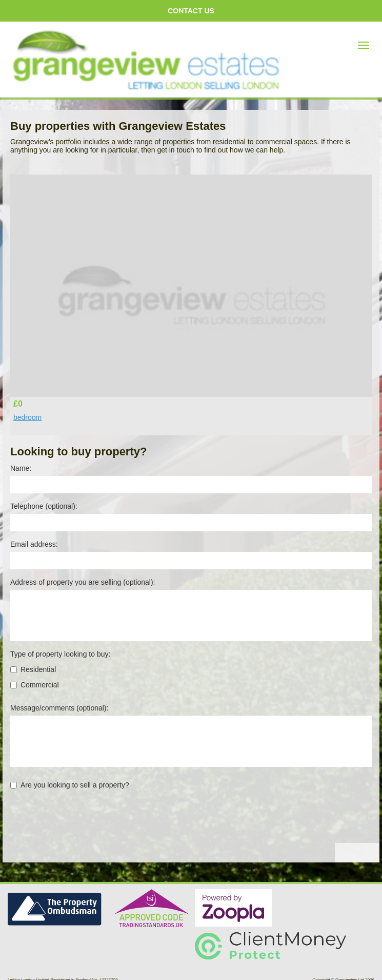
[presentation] (88, 823)
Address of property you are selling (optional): (83, 582)
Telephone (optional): (44, 506)
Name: (21, 468)
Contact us (191, 11)
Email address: (34, 544)
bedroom (27, 417)
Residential (33, 669)
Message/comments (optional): (59, 708)
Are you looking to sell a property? (70, 785)
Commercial (35, 685)
